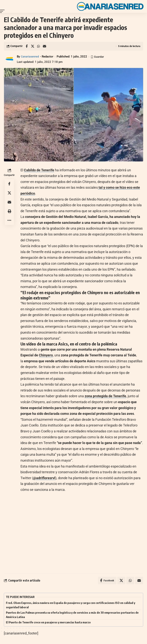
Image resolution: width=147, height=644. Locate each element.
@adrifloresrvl (44, 478)
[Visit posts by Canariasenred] (10, 59)
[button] (3, 11)
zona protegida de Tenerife (105, 396)
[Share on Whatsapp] (38, 46)
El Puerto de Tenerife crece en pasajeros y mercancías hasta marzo (48, 622)
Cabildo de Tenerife (39, 170)
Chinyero (46, 355)
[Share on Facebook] (27, 46)
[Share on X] (33, 46)
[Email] (44, 46)
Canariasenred (30, 57)
